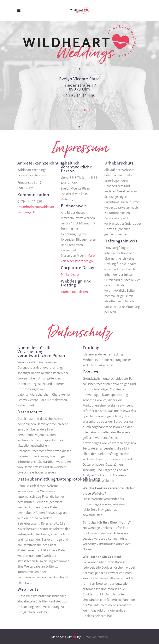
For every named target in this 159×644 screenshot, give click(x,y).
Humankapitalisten (74, 292)
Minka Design (70, 274)
